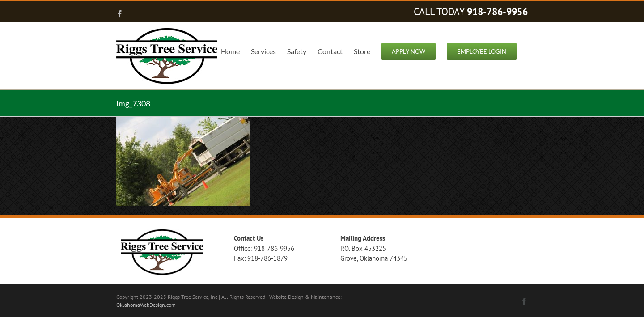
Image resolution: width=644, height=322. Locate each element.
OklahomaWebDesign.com (146, 305)
